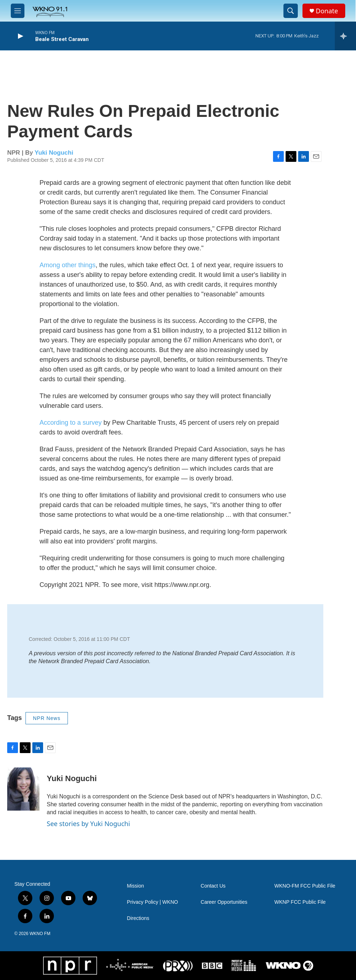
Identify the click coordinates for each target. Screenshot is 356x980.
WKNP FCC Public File (300, 902)
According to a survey (71, 423)
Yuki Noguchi (54, 153)
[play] (20, 36)
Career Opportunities (224, 902)
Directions (138, 918)
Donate (327, 11)
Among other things (68, 265)
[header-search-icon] (291, 11)
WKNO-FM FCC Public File (305, 886)
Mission (135, 886)
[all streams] (345, 36)
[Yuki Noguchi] (23, 789)
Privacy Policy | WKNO (152, 902)
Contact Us (213, 886)
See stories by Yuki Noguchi (88, 824)
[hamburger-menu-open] (18, 11)
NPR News (47, 718)
